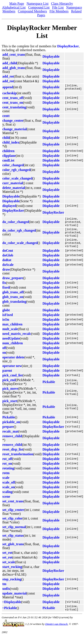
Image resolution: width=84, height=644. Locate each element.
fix (4, 290)
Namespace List (38, 4)
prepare (8, 434)
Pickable (49, 389)
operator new (12, 373)
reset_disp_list (13, 456)
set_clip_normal (14, 534)
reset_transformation (18, 461)
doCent (8, 258)
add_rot (8, 76)
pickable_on (11, 429)
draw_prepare (13, 285)
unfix (6, 596)
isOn (6, 327)
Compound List (39, 7)
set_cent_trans (13, 508)
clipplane (9, 157)
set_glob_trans (13, 551)
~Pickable (10, 616)
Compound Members (32, 11)
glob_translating (14, 309)
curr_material (13, 184)
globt (6, 317)
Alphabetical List (14, 7)
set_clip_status (13, 543)
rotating (8, 475)
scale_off (9, 489)
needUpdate (11, 345)
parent (7, 378)
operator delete (13, 364)
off (4, 355)
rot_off (7, 466)
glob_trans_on (13, 304)
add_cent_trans (14, 55)
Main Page (17, 4)
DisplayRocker (68, 46)
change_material (15, 130)
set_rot (7, 560)
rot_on (7, 471)
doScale (8, 272)
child (6, 139)
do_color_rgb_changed (19, 235)
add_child (10, 63)
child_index (11, 144)
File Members (59, 11)
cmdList (8, 162)
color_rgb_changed (16, 171)
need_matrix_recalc (17, 341)
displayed (9, 207)
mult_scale (10, 336)
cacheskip (10, 94)
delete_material (14, 189)
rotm (6, 480)
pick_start (10, 408)
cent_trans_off (13, 99)
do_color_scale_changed (20, 249)
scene (6, 504)
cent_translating (14, 109)
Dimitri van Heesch (56, 632)
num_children (13, 350)
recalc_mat (10, 438)
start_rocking (12, 574)
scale (6, 485)
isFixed (8, 322)
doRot (7, 267)
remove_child (12, 443)
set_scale (9, 569)
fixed (6, 294)
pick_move (10, 396)
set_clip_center (13, 517)
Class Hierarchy (62, 4)
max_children (12, 331)
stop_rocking (12, 586)
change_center (13, 122)
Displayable (51, 56)
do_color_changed (16, 224)
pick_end (9, 387)
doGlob (8, 262)
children (8, 152)
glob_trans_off (13, 299)
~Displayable (12, 609)
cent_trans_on (13, 104)
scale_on (9, 494)
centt (6, 117)
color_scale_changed (17, 180)
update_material (14, 600)
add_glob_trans (14, 68)
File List (58, 7)
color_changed (13, 166)
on (4, 360)
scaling (7, 499)
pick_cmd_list (13, 382)
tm (4, 591)
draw (6, 276)
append (8, 88)
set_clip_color (12, 525)
